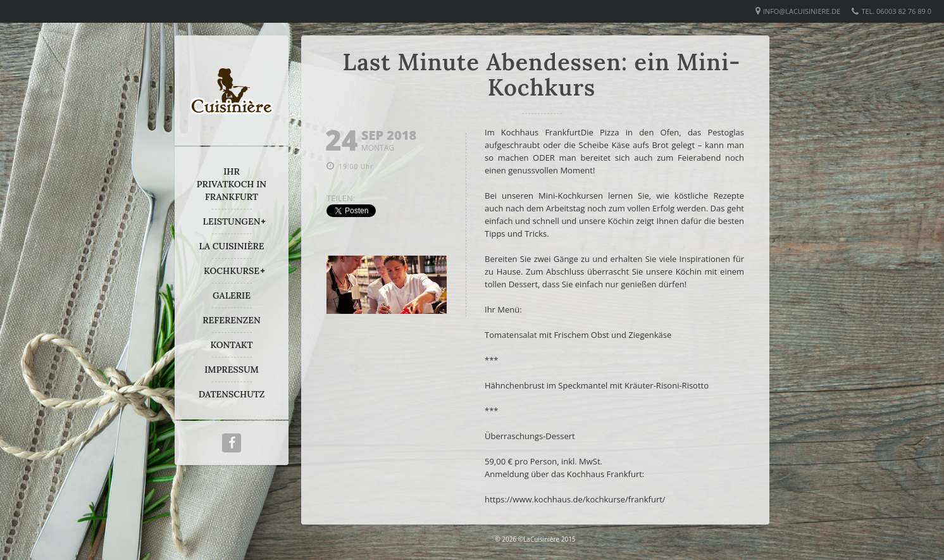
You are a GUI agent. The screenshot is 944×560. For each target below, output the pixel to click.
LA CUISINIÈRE (232, 246)
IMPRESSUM (232, 370)
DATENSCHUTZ (232, 394)
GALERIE (232, 296)
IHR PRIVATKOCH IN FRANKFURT (232, 184)
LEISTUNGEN (232, 221)
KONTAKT (231, 345)
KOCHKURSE (232, 271)
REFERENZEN (231, 320)
